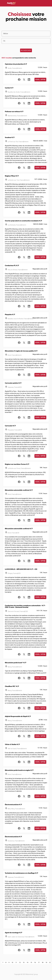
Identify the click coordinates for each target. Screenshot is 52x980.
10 (12, 962)
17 (39, 962)
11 (16, 962)
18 (43, 962)
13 (24, 962)
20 (50, 962)
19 (46, 962)
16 (35, 962)
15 (31, 962)
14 (27, 962)
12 (20, 962)
